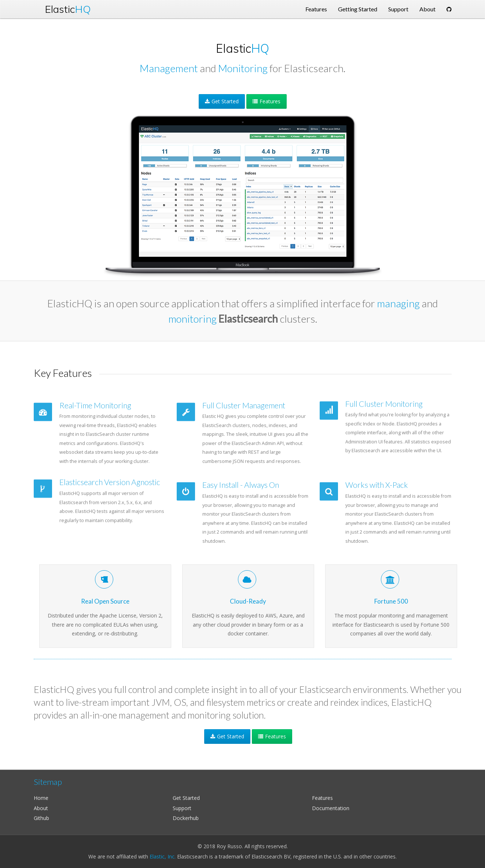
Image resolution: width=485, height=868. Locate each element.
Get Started (222, 101)
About (41, 808)
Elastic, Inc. (163, 856)
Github (41, 818)
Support (182, 808)
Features (267, 101)
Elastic (68, 9)
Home (41, 798)
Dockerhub (186, 818)
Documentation (331, 808)
